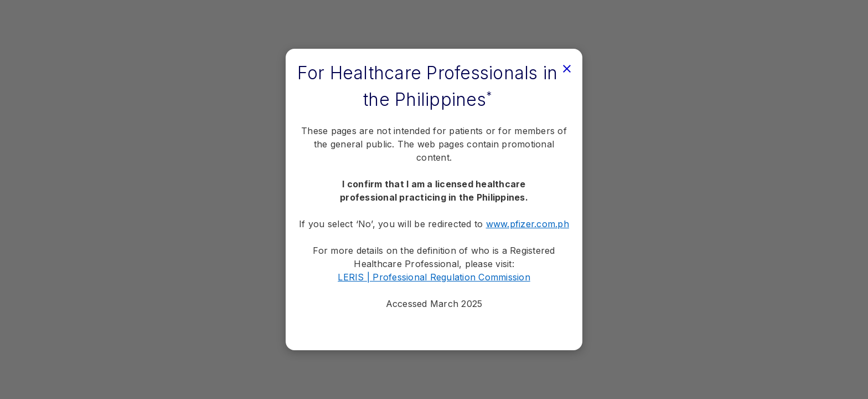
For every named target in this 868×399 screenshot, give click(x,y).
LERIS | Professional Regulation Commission (434, 277)
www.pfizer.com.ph (528, 224)
